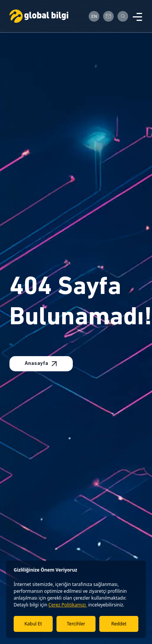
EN (94, 17)
